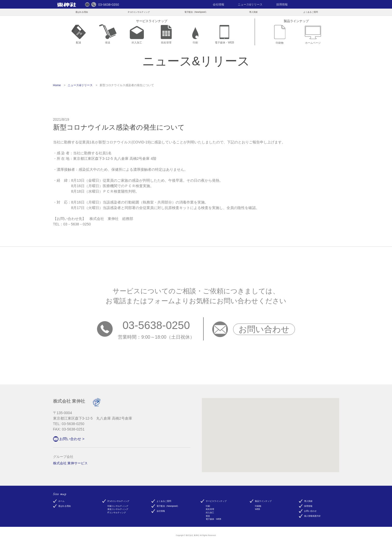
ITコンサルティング (117, 513)
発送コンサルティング (118, 509)
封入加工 (137, 35)
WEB (257, 509)
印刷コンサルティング (118, 506)
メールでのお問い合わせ (87, 4)
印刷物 (280, 35)
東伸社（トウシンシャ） (67, 5)
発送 (108, 34)
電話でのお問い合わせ (105, 4)
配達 (79, 34)
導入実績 (253, 12)
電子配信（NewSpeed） (196, 12)
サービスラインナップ (216, 501)
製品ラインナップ (263, 501)
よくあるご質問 (311, 12)
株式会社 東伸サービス (70, 463)
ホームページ (313, 35)
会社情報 (219, 4)
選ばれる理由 (82, 12)
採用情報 (282, 4)
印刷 (195, 36)
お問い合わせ (264, 329)
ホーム (61, 501)
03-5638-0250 (156, 325)
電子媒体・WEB (224, 35)
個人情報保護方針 (312, 516)
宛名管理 (166, 34)
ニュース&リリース (250, 4)
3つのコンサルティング (139, 12)
